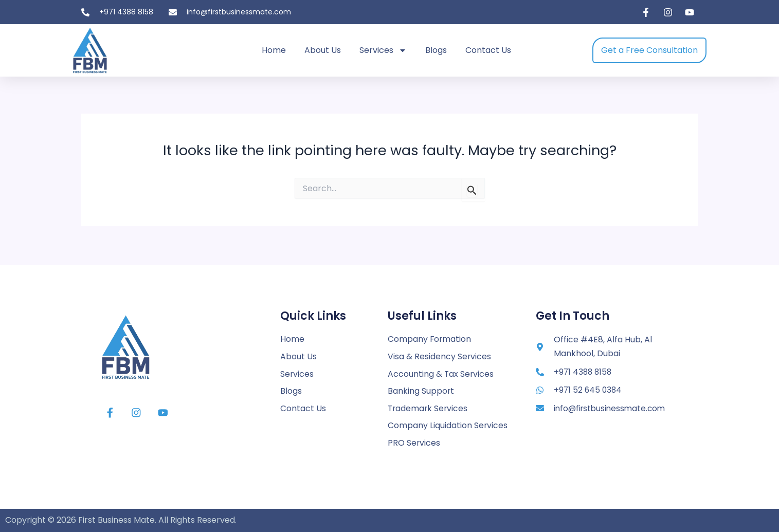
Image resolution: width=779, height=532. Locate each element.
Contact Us (488, 50)
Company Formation (430, 338)
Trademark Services (429, 408)
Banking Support (421, 390)
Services (383, 50)
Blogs (436, 50)
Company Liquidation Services (448, 425)
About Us (323, 50)
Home (274, 50)
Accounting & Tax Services (441, 373)
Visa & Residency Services (440, 355)
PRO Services (414, 443)
